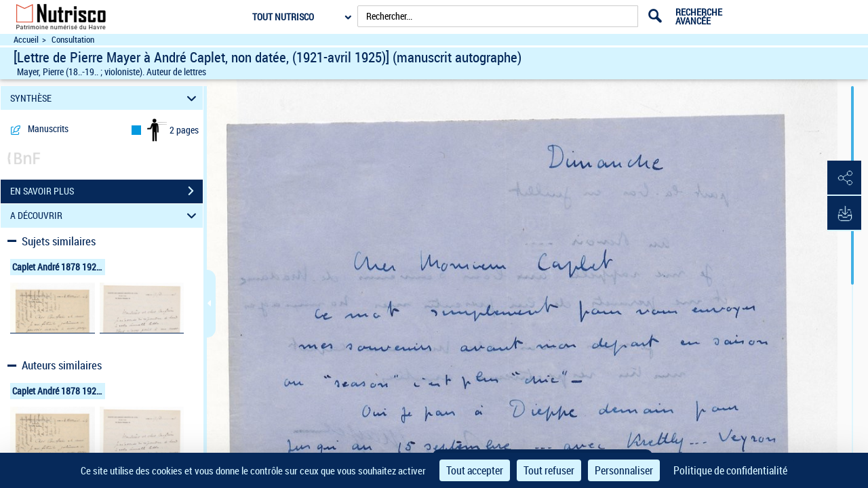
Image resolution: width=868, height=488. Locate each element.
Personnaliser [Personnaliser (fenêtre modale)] (624, 470)
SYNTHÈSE (105, 98)
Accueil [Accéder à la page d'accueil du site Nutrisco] (26, 40)
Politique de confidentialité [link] (730, 470)
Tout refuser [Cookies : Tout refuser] (549, 470)
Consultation (73, 40)
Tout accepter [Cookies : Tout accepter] (475, 470)
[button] (844, 178)
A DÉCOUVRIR (105, 216)
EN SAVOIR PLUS (106, 191)
